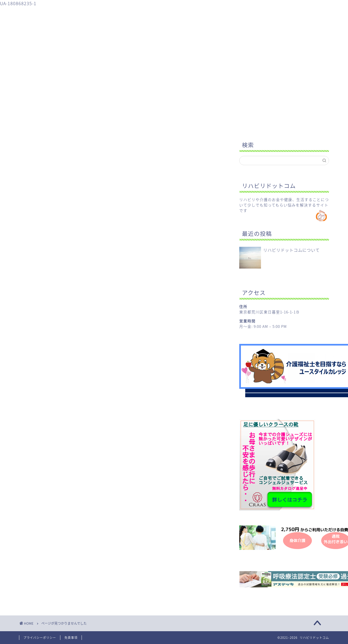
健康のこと (169, 13)
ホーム (41, 13)
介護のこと (126, 13)
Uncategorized (57, 379)
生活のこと (212, 13)
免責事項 (71, 638)
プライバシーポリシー (40, 638)
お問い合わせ (254, 13)
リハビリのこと (83, 13)
